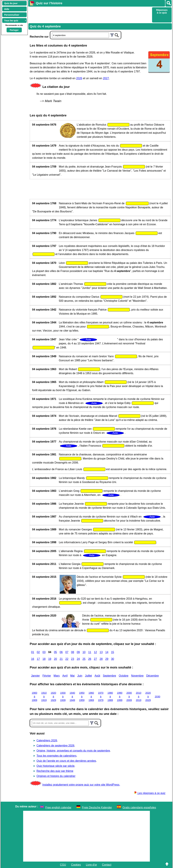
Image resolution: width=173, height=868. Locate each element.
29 (107, 659)
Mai (72, 676)
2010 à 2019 (139, 696)
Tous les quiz (11, 20)
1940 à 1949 (72, 696)
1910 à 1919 (44, 696)
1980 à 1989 (110, 696)
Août (97, 676)
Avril (65, 676)
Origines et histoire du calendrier (56, 776)
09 (78, 652)
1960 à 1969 (91, 696)
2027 (106, 78)
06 (61, 652)
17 (38, 659)
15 (113, 652)
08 (73, 652)
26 (90, 659)
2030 (157, 697)
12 (95, 652)
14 (107, 652)
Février (47, 676)
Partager (14, 30)
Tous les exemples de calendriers (57, 756)
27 (95, 659)
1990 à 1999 (120, 696)
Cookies (76, 865)
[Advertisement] (90, 15)
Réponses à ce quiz (162, 11)
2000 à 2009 (129, 696)
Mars (57, 676)
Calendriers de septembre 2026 (55, 746)
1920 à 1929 (53, 696)
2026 (79, 78)
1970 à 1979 (101, 696)
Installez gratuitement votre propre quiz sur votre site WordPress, (81, 785)
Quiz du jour (11, 3)
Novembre (137, 676)
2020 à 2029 (148, 696)
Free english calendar (58, 807)
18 (44, 659)
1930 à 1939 (63, 696)
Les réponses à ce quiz (150, 793)
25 (84, 659)
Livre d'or (91, 865)
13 (101, 652)
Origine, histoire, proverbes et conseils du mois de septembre (73, 751)
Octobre (124, 676)
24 (78, 659)
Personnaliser (12, 15)
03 (44, 652)
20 (55, 659)
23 (73, 659)
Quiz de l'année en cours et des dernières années (66, 761)
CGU (63, 865)
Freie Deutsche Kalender (97, 807)
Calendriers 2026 (47, 740)
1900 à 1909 (34, 696)
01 (33, 652)
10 (84, 652)
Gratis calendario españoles (139, 807)
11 (90, 652)
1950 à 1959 (82, 696)
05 (55, 652)
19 (50, 659)
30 (113, 659)
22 (67, 659)
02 (38, 652)
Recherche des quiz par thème (55, 771)
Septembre (109, 676)
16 (33, 659)
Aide (7, 9)
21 (61, 659)
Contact (107, 865)
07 (67, 652)
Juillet (88, 676)
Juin (80, 676)
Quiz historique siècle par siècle (55, 766)
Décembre (153, 676)
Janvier (35, 676)
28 (101, 659)
